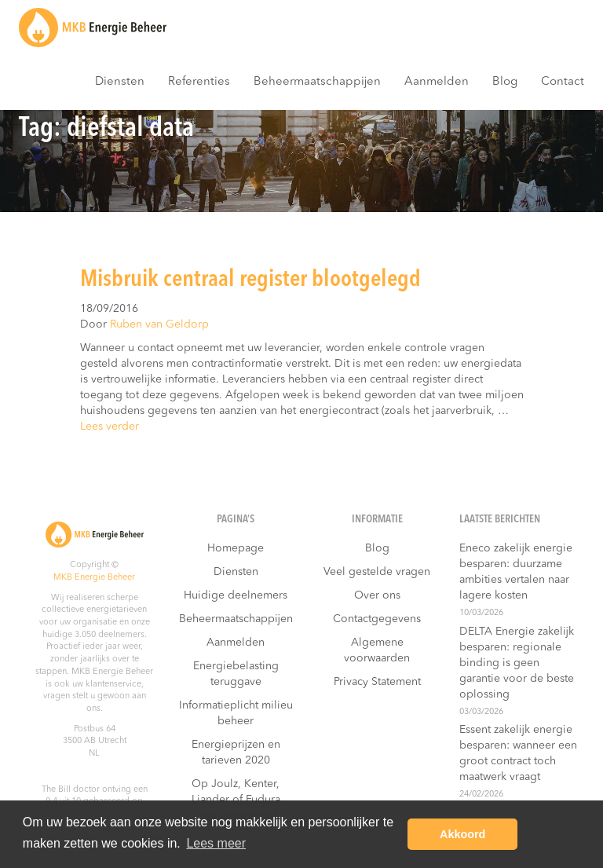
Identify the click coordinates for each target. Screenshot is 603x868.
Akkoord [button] (462, 834)
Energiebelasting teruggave (236, 674)
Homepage (236, 548)
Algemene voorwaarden (377, 650)
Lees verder (110, 427)
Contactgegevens (377, 619)
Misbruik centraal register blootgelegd (250, 280)
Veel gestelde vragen (377, 572)
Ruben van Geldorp (159, 324)
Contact (563, 82)
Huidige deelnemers (236, 595)
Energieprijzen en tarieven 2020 (236, 753)
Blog (505, 82)
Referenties (199, 82)
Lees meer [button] (216, 843)
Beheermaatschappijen (317, 82)
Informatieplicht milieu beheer (236, 713)
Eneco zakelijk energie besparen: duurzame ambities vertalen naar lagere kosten (516, 572)
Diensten (120, 82)
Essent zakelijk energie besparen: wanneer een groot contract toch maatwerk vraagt (518, 753)
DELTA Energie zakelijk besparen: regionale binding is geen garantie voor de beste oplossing (517, 663)
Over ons (377, 595)
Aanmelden (437, 82)
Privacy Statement (377, 682)
